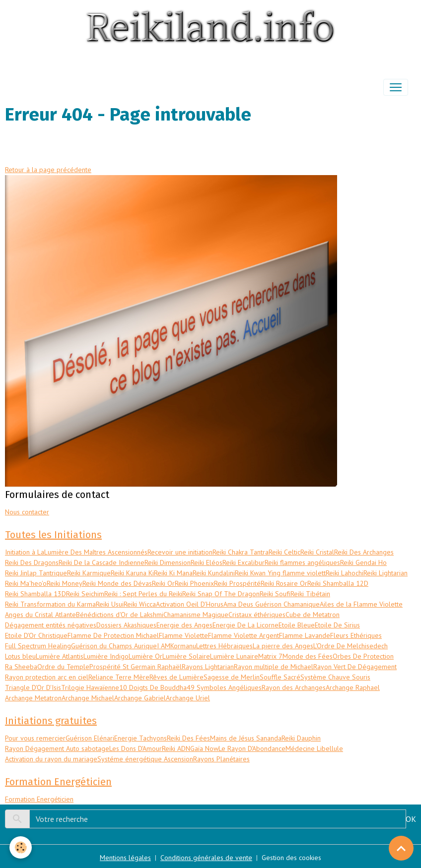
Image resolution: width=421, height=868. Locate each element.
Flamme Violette (183, 635)
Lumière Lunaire (234, 656)
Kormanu (183, 646)
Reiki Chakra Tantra (241, 552)
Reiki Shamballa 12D (338, 583)
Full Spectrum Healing (38, 646)
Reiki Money (65, 583)
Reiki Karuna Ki (132, 573)
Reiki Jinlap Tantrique (36, 573)
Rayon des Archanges (294, 687)
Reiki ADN (176, 748)
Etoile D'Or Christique (36, 635)
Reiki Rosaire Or (284, 583)
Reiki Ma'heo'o (26, 583)
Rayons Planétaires (221, 759)
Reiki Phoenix (194, 583)
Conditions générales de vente (206, 858)
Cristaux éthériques (257, 615)
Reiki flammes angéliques (302, 562)
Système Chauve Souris (335, 677)
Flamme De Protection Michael (113, 635)
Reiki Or (163, 583)
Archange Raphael (353, 687)
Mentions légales (125, 858)
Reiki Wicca (140, 604)
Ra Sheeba (21, 667)
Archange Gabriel (140, 698)
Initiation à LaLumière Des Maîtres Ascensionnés (76, 552)
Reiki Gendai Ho (363, 562)
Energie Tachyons (140, 738)
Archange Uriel (188, 698)
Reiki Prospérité (237, 583)
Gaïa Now (204, 748)
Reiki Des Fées (188, 738)
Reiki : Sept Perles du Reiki (143, 594)
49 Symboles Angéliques (224, 687)
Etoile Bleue (297, 625)
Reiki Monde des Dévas (117, 583)
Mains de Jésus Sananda (246, 738)
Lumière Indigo (106, 656)
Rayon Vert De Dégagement (355, 667)
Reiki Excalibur (244, 562)
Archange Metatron (33, 698)
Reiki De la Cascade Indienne (102, 562)
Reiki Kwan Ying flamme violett (280, 573)
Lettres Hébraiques (224, 646)
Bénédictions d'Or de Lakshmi (120, 615)
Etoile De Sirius (337, 625)
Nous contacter (27, 512)
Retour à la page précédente (48, 170)
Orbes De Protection (363, 656)
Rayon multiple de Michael (274, 667)
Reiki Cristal (317, 552)
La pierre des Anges (283, 646)
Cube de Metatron (313, 615)
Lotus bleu (20, 656)
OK (411, 819)
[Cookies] (21, 847)
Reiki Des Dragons (32, 562)
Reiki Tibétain (310, 594)
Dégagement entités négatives (51, 625)
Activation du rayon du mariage (51, 759)
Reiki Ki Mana (173, 573)
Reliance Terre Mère (119, 677)
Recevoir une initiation (180, 552)
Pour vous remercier (35, 738)
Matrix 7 (270, 656)
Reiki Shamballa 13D (35, 594)
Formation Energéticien (39, 799)
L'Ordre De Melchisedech (351, 646)
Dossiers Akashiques (126, 625)
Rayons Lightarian (208, 667)
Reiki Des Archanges (364, 552)
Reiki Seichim (85, 594)
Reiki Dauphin (301, 738)
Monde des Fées (308, 656)
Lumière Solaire (186, 656)
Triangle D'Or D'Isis (33, 687)
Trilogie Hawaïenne (90, 687)
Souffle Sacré (280, 677)
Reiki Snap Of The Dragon (221, 594)
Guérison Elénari (90, 738)
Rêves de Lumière (176, 677)
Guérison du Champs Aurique (114, 646)
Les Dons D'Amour (136, 748)
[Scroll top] (401, 848)
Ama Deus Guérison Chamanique (272, 604)
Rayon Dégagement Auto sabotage (57, 748)
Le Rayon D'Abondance (252, 748)
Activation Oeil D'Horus (190, 604)
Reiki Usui (110, 604)
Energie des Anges (184, 625)
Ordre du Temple (63, 667)
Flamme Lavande (305, 635)
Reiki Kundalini (214, 573)
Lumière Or (145, 656)
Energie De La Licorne (246, 625)
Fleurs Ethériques (356, 635)
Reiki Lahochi (345, 573)
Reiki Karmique (89, 573)
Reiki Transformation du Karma (50, 604)
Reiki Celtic (284, 552)
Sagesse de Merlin (232, 677)
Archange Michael (88, 698)
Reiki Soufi (275, 594)
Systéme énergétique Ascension (145, 759)
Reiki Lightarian (386, 573)
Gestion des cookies (291, 858)
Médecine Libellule (314, 748)
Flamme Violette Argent (244, 635)
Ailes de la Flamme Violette (361, 604)
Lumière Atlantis (60, 656)
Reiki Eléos (207, 562)
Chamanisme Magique (196, 615)
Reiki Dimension (168, 562)
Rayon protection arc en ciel (47, 677)
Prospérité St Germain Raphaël (136, 667)
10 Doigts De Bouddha (153, 687)
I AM (164, 646)
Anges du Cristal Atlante (40, 615)
